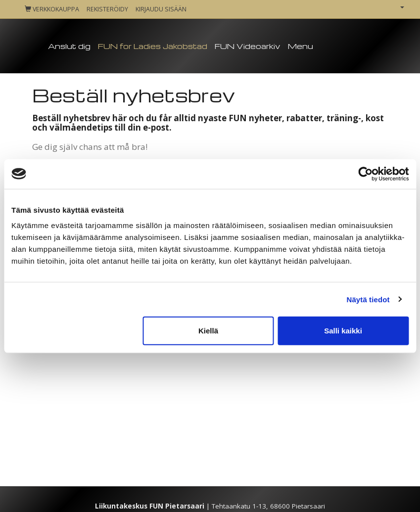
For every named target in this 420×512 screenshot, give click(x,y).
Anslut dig (69, 46)
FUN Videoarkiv (247, 46)
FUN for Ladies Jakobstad (153, 46)
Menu (300, 46)
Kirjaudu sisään (161, 9)
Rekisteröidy (107, 9)
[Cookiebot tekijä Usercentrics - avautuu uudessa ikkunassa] (365, 174)
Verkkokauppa (52, 9)
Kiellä (208, 331)
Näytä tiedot (368, 299)
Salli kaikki (343, 331)
